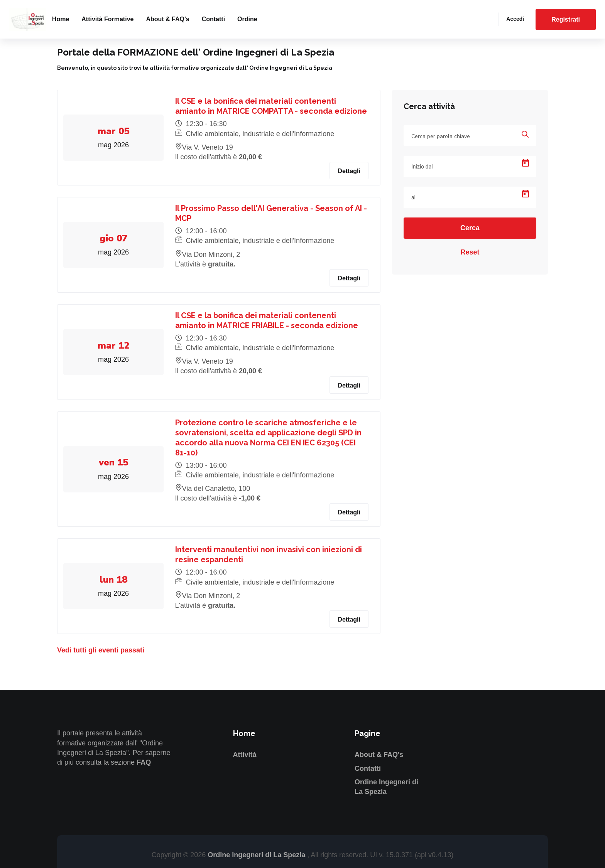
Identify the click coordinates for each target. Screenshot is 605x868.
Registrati (566, 19)
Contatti (213, 19)
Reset (470, 252)
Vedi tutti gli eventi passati (101, 650)
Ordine (247, 19)
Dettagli (349, 171)
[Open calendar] (526, 163)
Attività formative (107, 19)
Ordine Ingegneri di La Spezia (257, 855)
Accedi (515, 19)
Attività (245, 755)
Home (61, 19)
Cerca (470, 228)
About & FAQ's (167, 19)
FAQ (144, 762)
